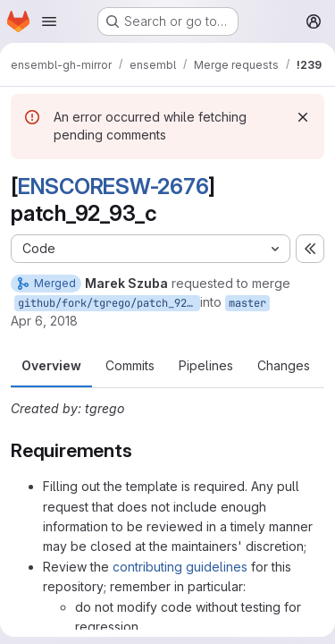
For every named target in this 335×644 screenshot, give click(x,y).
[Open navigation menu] (49, 21)
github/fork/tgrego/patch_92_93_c (109, 303)
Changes (284, 365)
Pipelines (206, 365)
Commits (130, 365)
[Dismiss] (303, 117)
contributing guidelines (180, 567)
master (247, 303)
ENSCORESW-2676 (113, 186)
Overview (51, 365)
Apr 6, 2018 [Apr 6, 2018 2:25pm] (44, 321)
